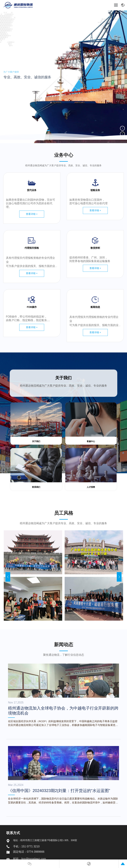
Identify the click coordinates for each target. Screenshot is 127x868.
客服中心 (91, 441)
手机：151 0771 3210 (26, 846)
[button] (122, 128)
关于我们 (63, 378)
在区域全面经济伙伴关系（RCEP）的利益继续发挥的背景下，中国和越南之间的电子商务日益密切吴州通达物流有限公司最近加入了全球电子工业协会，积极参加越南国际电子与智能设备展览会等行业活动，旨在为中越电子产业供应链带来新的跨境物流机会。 (63, 725)
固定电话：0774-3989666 (29, 852)
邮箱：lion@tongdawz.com (29, 859)
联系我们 (36, 487)
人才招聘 (91, 487)
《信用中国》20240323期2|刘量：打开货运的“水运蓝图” (59, 791)
